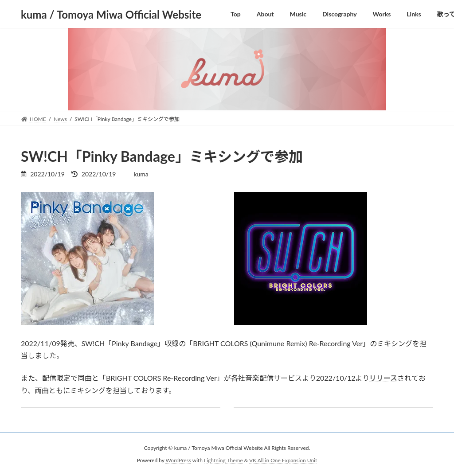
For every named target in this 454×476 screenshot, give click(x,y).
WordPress (178, 460)
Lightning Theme (223, 460)
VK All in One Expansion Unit (283, 460)
